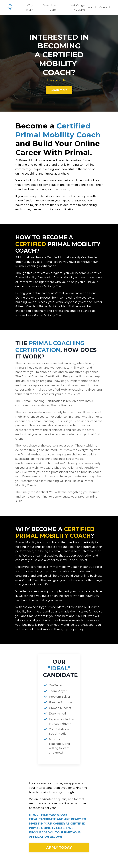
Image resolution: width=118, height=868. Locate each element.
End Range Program (77, 7)
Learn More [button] (59, 90)
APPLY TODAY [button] (59, 849)
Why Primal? (28, 7)
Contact (105, 7)
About (92, 7)
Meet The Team (49, 7)
